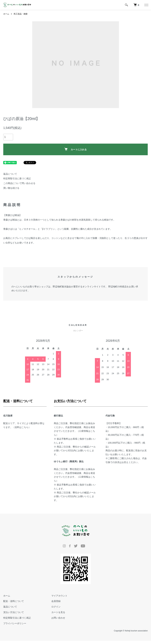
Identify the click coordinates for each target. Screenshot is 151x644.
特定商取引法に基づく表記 (17, 178)
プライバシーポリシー (15, 623)
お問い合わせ (58, 618)
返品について (10, 174)
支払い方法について (14, 612)
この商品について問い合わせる (19, 183)
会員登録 (56, 601)
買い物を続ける (11, 188)
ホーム (6, 14)
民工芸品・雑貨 (21, 14)
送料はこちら (22, 427)
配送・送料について (14, 601)
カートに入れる (75, 149)
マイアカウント (59, 596)
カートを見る (58, 612)
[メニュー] (146, 5)
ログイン (56, 607)
